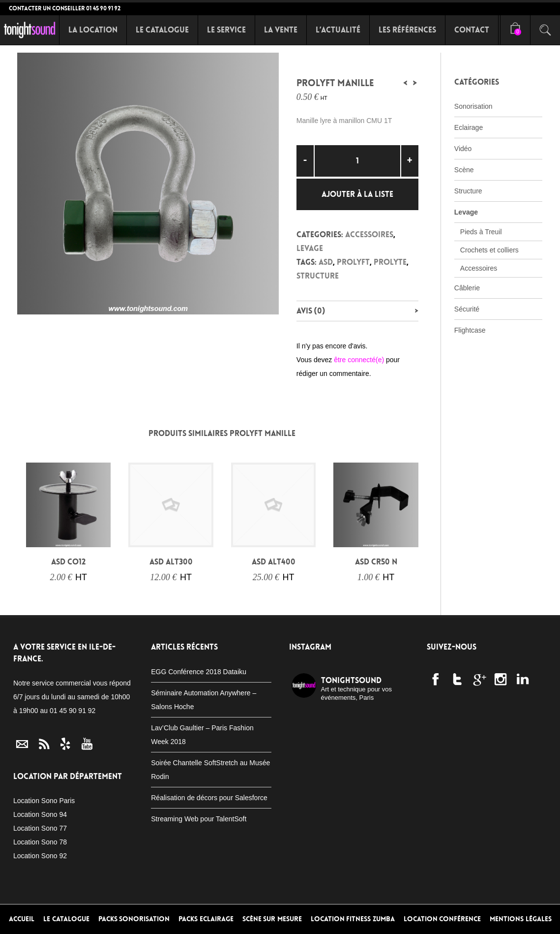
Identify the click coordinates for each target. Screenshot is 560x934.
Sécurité (467, 309)
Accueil (22, 919)
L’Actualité (338, 30)
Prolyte (390, 262)
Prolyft (353, 262)
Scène (464, 170)
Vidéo (463, 149)
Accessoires (369, 234)
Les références (407, 30)
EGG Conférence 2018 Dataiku (199, 672)
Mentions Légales (521, 919)
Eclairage (469, 127)
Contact (472, 30)
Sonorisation (473, 106)
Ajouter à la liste (357, 194)
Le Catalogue (162, 30)
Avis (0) (311, 311)
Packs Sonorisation (134, 919)
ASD (326, 262)
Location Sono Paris (44, 801)
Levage (310, 248)
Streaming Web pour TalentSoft (199, 819)
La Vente (281, 30)
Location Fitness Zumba (353, 919)
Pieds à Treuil (481, 232)
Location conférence (442, 919)
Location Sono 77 (40, 828)
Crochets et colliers (489, 250)
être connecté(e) (359, 360)
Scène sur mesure (272, 919)
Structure (318, 276)
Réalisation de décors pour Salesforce (209, 798)
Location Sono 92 (40, 856)
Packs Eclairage (206, 919)
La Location (93, 30)
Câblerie (467, 288)
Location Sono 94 (40, 814)
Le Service (226, 30)
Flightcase (470, 330)
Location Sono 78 (40, 842)
